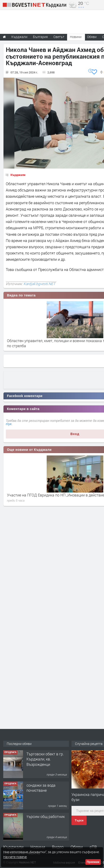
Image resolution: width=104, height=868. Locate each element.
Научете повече (15, 857)
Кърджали (18, 175)
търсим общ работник (46, 816)
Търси (79, 820)
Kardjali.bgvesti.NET (39, 284)
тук (9, 424)
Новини (76, 37)
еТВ (93, 847)
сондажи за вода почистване (41, 788)
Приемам (93, 862)
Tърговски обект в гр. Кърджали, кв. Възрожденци (45, 759)
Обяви (77, 847)
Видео (58, 847)
